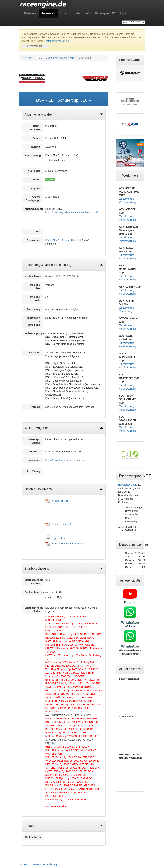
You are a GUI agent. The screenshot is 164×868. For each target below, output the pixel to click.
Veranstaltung (33, 155)
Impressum (25, 864)
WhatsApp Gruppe (34, 441)
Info (38, 232)
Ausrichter (34, 171)
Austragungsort (34, 209)
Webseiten (34, 460)
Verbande (34, 353)
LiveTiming (34, 471)
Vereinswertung (128, 202)
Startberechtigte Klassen (34, 582)
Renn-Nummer (35, 128)
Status (36, 180)
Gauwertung (126, 311)
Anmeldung (33, 309)
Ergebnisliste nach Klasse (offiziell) (71, 544)
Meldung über (35, 287)
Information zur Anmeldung (33, 321)
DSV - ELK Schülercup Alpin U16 (57, 58)
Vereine (36, 407)
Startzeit (35, 147)
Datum (36, 138)
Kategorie (34, 188)
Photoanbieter (33, 837)
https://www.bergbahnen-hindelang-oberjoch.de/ (71, 212)
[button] (30, 13)
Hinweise (35, 452)
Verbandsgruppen (34, 333)
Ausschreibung (60, 501)
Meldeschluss (33, 276)
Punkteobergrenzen (34, 592)
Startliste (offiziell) (61, 524)
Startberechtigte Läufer (34, 609)
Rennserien (28, 58)
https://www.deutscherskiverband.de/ (65, 460)
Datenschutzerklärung (57, 41)
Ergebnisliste (59, 538)
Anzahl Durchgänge (33, 199)
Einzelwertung (127, 199)
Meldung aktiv (35, 299)
